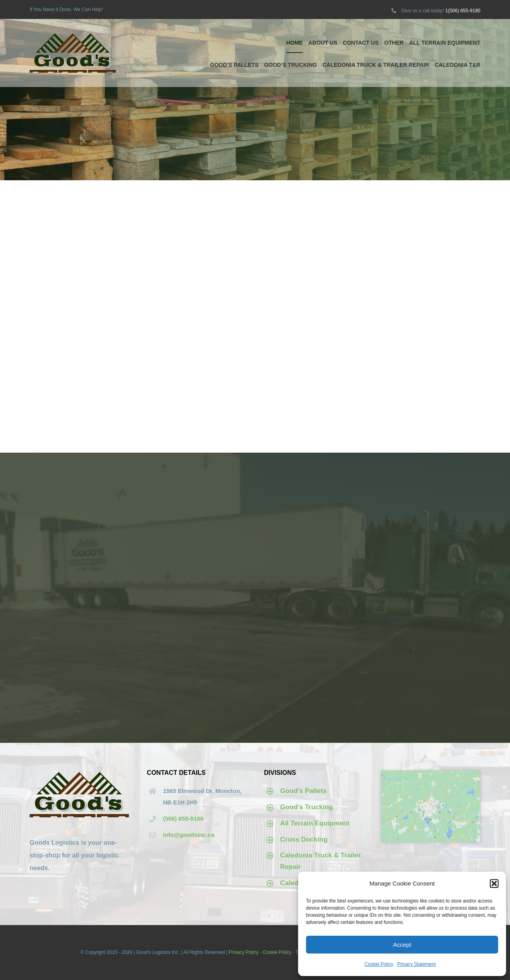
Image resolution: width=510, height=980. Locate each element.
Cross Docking (304, 839)
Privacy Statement (416, 964)
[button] (494, 884)
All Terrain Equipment (315, 823)
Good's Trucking (307, 807)
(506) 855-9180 (183, 819)
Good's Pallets (303, 791)
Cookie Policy (379, 964)
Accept (402, 945)
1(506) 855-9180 (463, 11)
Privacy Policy (244, 952)
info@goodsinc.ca (189, 835)
